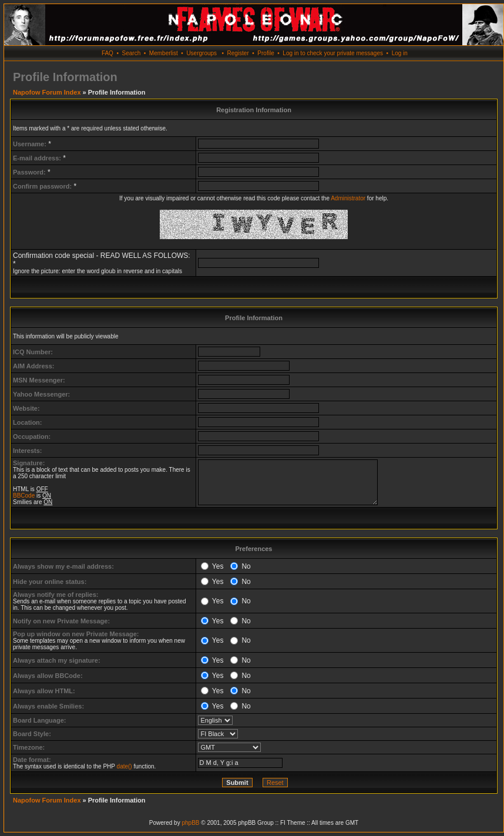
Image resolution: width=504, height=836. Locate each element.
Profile (266, 53)
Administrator (348, 198)
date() (125, 766)
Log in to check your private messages (333, 53)
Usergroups (201, 53)
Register (238, 53)
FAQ (107, 53)
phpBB (190, 823)
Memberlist (164, 53)
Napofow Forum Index (47, 92)
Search (132, 53)
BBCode (24, 496)
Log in (400, 53)
